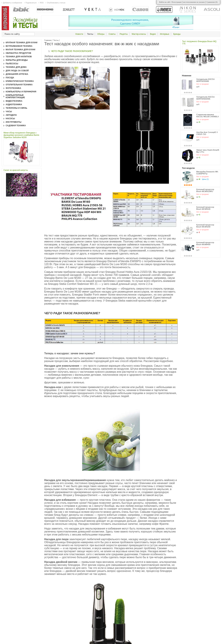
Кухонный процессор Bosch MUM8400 (205, 243)
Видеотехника (14, 101)
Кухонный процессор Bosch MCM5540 (205, 208)
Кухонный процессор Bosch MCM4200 (205, 226)
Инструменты (14, 122)
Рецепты (124, 34)
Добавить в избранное (13, 3)
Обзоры (101, 34)
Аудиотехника (14, 105)
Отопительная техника (19, 85)
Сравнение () (212, 2)
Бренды (177, 34)
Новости (79, 34)
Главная (48, 40)
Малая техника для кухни (20, 50)
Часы (9, 112)
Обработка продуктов (18, 53)
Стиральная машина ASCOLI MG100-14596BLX (208, 116)
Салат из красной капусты (16, 170)
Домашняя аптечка (17, 74)
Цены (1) (205, 179)
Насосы (10, 119)
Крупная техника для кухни (22, 43)
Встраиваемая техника (19, 46)
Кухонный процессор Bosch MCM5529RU (205, 190)
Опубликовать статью (56, 3)
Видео (153, 34)
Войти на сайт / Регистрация (170, 2)
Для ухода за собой (17, 71)
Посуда (10, 78)
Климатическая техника (20, 81)
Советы (112, 34)
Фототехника (13, 88)
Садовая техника (16, 126)
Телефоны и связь (16, 108)
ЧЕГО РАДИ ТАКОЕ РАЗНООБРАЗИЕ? (72, 51)
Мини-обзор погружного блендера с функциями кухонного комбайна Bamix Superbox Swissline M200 (21, 135)
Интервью (165, 34)
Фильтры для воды (17, 60)
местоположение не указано (194, 2)
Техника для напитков (19, 57)
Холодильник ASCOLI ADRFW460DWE (206, 98)
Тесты (56, 40)
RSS (42, 3)
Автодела (11, 115)
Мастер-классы (139, 34)
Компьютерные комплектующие (15, 96)
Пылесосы (12, 64)
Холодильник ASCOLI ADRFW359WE (206, 80)
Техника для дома (16, 67)
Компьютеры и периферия (21, 92)
